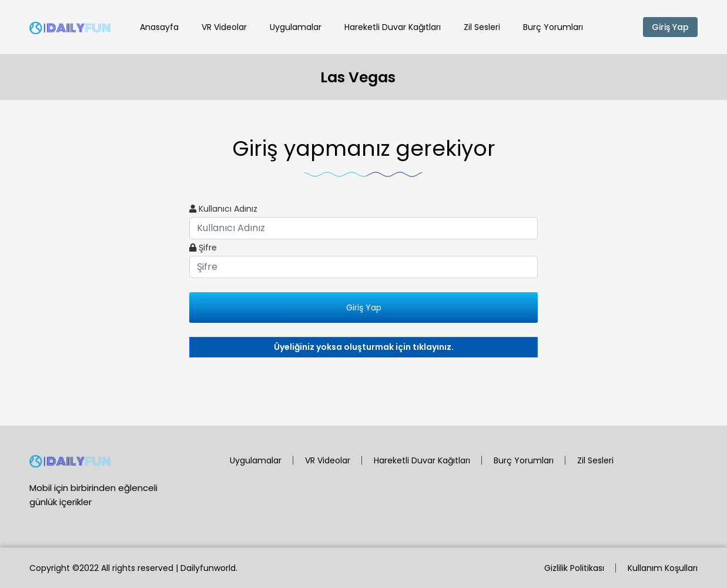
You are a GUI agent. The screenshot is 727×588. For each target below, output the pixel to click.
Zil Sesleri (482, 27)
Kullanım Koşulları (663, 568)
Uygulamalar (296, 27)
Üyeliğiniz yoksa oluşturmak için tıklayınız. (364, 347)
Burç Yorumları (553, 27)
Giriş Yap (670, 27)
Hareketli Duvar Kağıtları (393, 27)
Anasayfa (159, 27)
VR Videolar (224, 27)
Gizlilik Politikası (574, 568)
